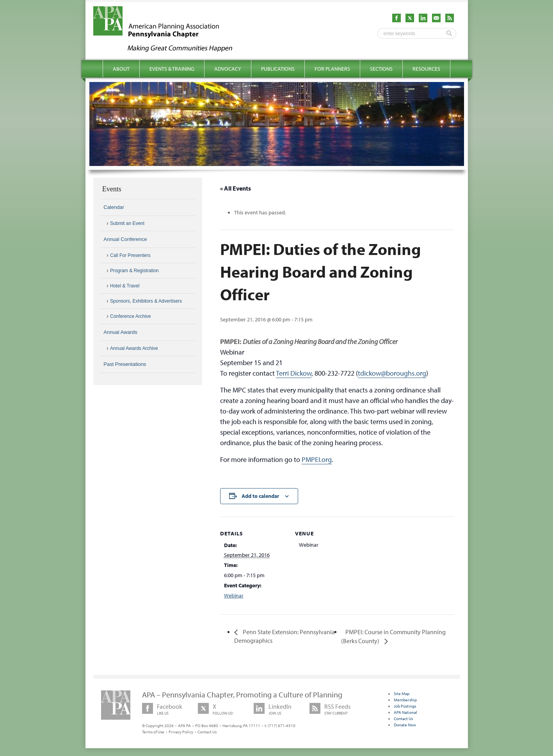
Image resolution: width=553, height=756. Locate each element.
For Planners (332, 69)
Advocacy (228, 69)
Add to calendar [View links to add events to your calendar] (260, 496)
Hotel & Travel (125, 286)
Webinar (234, 596)
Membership (405, 700)
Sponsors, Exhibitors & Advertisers (146, 301)
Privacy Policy (181, 732)
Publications (278, 69)
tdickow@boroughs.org (392, 373)
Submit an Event (127, 223)
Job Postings (405, 706)
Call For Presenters (130, 255)
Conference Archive (131, 316)
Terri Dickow (294, 373)
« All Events (236, 188)
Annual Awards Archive (134, 348)
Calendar (114, 207)
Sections (381, 69)
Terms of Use (153, 732)
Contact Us (207, 732)
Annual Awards (120, 332)
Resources (426, 69)
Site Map (402, 694)
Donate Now (405, 725)
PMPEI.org (317, 459)
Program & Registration (134, 271)
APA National (405, 712)
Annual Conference (125, 239)
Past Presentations (125, 364)
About (121, 69)
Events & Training (172, 69)
